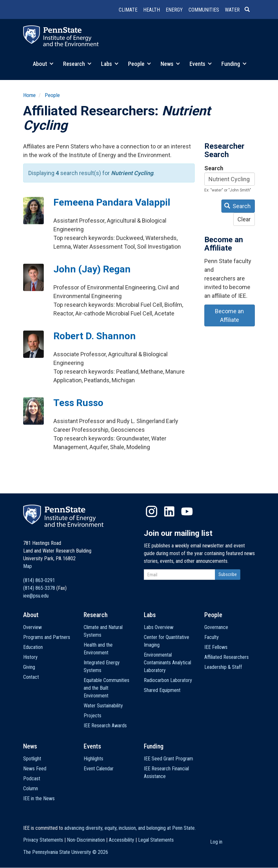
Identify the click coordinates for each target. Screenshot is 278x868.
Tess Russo (78, 403)
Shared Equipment (162, 690)
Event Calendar (99, 769)
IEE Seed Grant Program (168, 759)
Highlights (93, 759)
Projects (93, 716)
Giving (29, 667)
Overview (32, 627)
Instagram (152, 511)
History (30, 657)
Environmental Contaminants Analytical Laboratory (167, 663)
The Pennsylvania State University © (66, 852)
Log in (216, 842)
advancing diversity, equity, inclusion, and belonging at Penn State (130, 828)
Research (77, 64)
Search (214, 168)
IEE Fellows (216, 647)
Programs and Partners (47, 637)
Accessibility (121, 840)
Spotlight (32, 759)
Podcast (32, 779)
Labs (110, 64)
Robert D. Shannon (95, 336)
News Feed (35, 769)
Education (33, 647)
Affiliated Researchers (227, 657)
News (170, 64)
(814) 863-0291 (39, 580)
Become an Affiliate (229, 315)
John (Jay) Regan (92, 269)
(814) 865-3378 (39, 588)
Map (28, 566)
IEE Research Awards (105, 726)
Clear (244, 219)
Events (201, 64)
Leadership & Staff (223, 667)
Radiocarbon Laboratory (168, 680)
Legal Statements (156, 840)
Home (29, 95)
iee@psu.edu (36, 596)
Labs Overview (159, 627)
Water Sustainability (103, 706)
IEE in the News (39, 798)
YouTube (187, 511)
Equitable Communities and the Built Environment (107, 688)
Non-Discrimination (86, 840)
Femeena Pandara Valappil (112, 202)
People (139, 64)
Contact (31, 677)
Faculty (212, 637)
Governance (216, 627)
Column (31, 788)
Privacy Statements (43, 840)
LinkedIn (169, 511)
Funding (234, 64)
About (43, 64)
